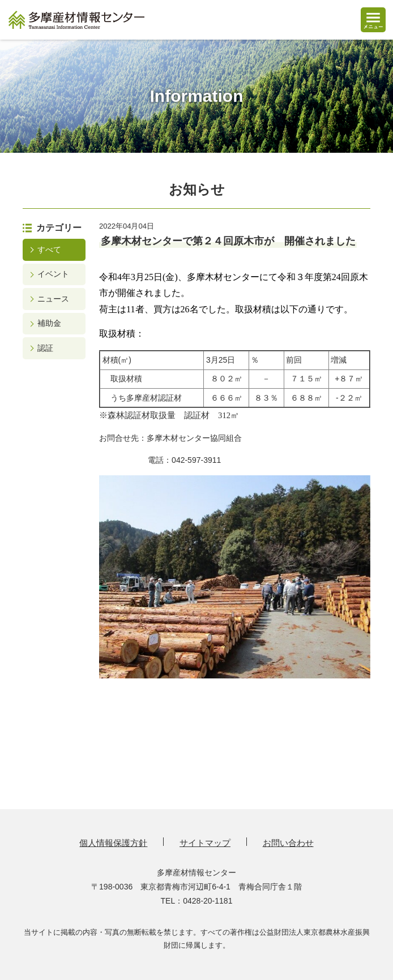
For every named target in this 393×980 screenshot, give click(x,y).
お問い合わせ (288, 843)
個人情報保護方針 (113, 843)
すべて (49, 250)
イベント (53, 274)
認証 (45, 348)
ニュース (53, 299)
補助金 (49, 323)
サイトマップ (205, 843)
